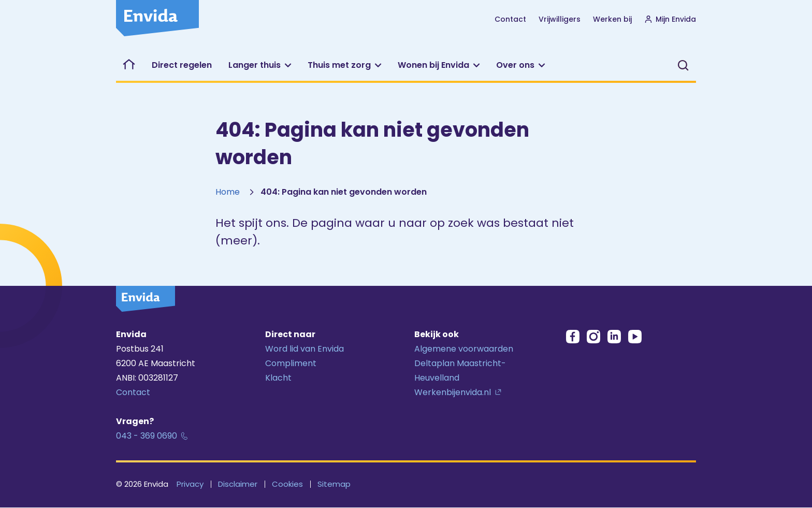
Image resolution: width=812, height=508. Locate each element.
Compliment (291, 363)
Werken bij (612, 19)
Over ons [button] (515, 65)
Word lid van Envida (304, 349)
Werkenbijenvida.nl (453, 392)
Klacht (278, 378)
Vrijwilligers (560, 19)
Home (228, 192)
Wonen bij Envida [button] (433, 65)
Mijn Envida (670, 19)
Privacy (190, 484)
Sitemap (334, 484)
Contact (510, 19)
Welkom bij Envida (130, 65)
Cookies (287, 484)
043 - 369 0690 (147, 436)
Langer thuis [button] (255, 65)
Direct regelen (182, 65)
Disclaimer (238, 484)
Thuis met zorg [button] (339, 65)
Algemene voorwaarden (464, 349)
